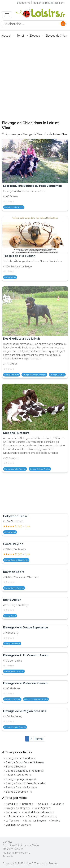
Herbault (10, 804)
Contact (7, 842)
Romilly (55, 821)
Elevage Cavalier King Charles (16, 560)
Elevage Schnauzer (17, 775)
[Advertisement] (35, 77)
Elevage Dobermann (17, 792)
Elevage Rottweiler (12, 375)
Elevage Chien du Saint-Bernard (24, 783)
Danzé (32, 816)
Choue (42, 804)
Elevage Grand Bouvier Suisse (23, 762)
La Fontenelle (13, 816)
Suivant (39, 739)
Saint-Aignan (41, 808)
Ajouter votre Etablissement (48, 3)
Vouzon (57, 804)
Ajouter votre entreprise (17, 853)
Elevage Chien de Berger (20, 787)
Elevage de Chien (56, 36)
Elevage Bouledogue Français (23, 771)
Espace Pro (24, 3)
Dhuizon (27, 804)
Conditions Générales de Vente (21, 845)
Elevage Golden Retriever (14, 588)
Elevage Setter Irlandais (19, 758)
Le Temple (12, 821)
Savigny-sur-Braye (16, 808)
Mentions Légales (13, 849)
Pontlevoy (11, 812)
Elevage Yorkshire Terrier (14, 671)
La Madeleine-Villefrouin (38, 812)
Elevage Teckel (14, 767)
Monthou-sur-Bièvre (17, 825)
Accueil (7, 36)
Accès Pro (9, 856)
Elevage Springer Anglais (20, 779)
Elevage (35, 36)
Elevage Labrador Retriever (15, 469)
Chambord (48, 816)
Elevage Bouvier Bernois (14, 207)
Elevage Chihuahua (12, 644)
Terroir (21, 36)
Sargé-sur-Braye (34, 821)
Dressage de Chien (57, 375)
